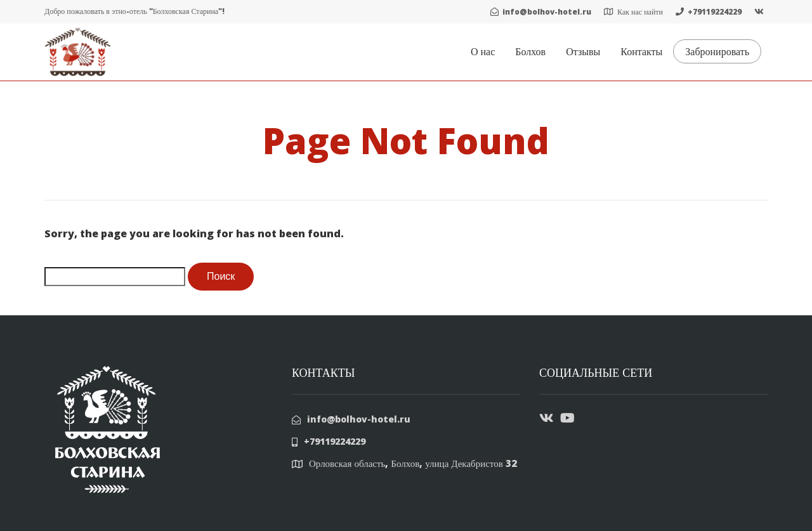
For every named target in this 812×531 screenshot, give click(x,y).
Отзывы (583, 51)
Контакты (641, 51)
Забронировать (717, 51)
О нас (483, 51)
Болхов (530, 51)
